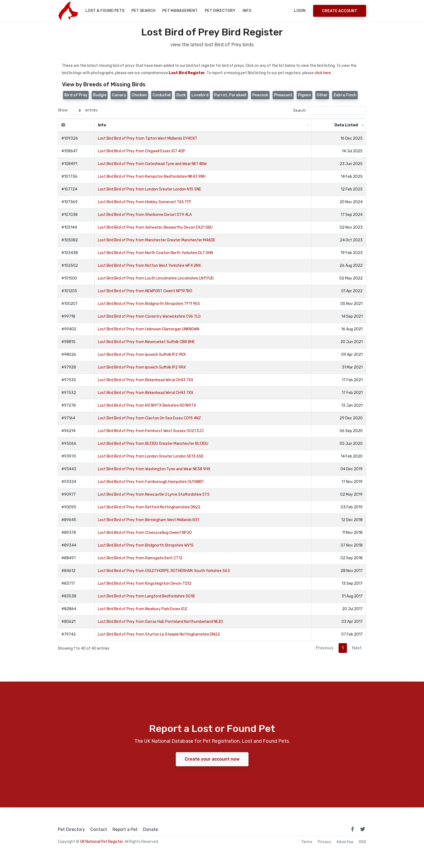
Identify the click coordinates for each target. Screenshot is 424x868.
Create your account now (212, 759)
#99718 (68, 316)
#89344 (69, 545)
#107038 (69, 215)
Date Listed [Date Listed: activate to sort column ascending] (346, 125)
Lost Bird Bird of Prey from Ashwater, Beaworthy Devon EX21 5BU (155, 227)
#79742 (69, 634)
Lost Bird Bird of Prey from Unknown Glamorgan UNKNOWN (149, 329)
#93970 (69, 456)
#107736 (69, 177)
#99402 (69, 329)
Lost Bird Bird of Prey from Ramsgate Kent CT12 (140, 558)
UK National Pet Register (101, 842)
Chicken (139, 95)
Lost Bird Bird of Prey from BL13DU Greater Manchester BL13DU (153, 444)
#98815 (68, 342)
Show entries (78, 111)
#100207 (69, 304)
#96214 (68, 431)
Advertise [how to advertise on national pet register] (345, 842)
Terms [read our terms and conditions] (307, 842)
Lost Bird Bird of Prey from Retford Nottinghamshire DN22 (149, 507)
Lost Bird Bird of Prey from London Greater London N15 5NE (150, 189)
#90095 (69, 507)
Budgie (100, 95)
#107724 (69, 189)
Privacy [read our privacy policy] (324, 842)
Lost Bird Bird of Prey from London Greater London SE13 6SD (151, 456)
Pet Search (143, 11)
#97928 (69, 367)
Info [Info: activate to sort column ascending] (102, 125)
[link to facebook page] (352, 829)
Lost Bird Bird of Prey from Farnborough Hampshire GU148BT (151, 482)
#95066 (69, 444)
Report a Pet (125, 830)
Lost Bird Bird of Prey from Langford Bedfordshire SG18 (146, 596)
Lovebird (200, 95)
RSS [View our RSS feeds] (362, 842)
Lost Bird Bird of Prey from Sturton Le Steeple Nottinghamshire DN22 (159, 634)
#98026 (69, 355)
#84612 (68, 571)
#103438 (70, 253)
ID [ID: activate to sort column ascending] (63, 125)
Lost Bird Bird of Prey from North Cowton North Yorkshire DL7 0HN (155, 253)
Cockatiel (162, 95)
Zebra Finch (345, 95)
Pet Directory (220, 11)
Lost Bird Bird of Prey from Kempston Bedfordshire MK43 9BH (152, 177)
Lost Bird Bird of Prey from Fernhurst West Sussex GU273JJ (151, 431)
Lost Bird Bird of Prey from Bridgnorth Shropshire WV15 (146, 545)
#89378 (69, 533)
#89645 (69, 520)
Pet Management (180, 11)
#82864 (69, 609)
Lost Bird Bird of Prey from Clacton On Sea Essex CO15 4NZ (149, 418)
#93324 (69, 482)
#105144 (69, 227)
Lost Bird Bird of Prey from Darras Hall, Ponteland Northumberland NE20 (160, 622)
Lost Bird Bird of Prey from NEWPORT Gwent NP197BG (145, 291)
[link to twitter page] (363, 829)
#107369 (69, 202)
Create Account (340, 11)
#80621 (68, 622)
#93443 (69, 469)
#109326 (70, 138)
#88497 (69, 558)
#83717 (68, 583)
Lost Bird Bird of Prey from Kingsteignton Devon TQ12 (145, 583)
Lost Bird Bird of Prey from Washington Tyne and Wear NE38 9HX (154, 469)
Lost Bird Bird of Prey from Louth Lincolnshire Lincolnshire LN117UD (156, 278)
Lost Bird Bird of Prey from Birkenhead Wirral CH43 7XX (146, 380)
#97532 (69, 393)
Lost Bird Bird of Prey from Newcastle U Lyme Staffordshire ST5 (154, 494)
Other (322, 95)
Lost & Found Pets (105, 11)
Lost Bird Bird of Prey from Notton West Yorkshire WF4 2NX (149, 266)
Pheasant (283, 95)
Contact (99, 830)
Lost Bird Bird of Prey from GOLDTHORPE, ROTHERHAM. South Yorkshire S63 (164, 571)
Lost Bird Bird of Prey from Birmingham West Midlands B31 (148, 520)
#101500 (69, 278)
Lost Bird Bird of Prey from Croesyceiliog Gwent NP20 (145, 533)
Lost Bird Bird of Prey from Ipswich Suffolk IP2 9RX (142, 355)
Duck (181, 95)
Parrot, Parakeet (230, 95)
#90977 (69, 494)
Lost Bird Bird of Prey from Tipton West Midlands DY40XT (148, 138)
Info (247, 11)
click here (323, 73)
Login (300, 11)
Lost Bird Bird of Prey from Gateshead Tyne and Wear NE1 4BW (152, 164)
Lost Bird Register (187, 73)
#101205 (69, 291)
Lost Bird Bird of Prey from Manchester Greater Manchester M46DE (157, 240)
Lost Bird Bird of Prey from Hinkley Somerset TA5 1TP (145, 202)
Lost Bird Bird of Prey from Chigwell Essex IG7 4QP (142, 151)
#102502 (70, 266)
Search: (330, 111)
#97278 (69, 405)
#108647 (69, 151)
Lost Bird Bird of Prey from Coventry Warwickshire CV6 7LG (149, 316)
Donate (150, 830)
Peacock (260, 95)
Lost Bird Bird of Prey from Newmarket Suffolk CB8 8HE (146, 342)
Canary (119, 95)
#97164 (68, 418)
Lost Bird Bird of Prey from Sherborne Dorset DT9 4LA (145, 215)
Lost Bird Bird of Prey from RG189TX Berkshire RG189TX (147, 405)
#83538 (69, 596)
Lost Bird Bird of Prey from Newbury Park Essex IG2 (143, 609)
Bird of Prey (76, 95)
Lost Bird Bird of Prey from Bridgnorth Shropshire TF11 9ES (149, 304)
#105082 (70, 240)
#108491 (69, 164)
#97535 (69, 380)
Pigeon (304, 95)
